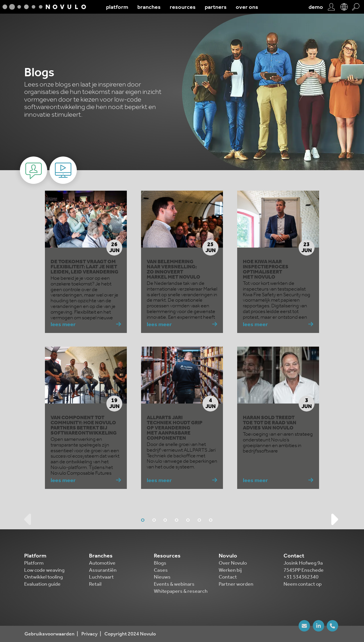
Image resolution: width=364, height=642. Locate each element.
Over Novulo (233, 563)
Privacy (89, 634)
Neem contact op (303, 584)
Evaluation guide (42, 584)
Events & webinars (174, 584)
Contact (228, 577)
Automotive (102, 563)
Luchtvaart (101, 577)
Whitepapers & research (181, 591)
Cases (161, 570)
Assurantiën (103, 570)
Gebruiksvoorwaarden (49, 634)
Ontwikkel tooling (44, 577)
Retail (95, 584)
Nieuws (162, 577)
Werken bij (230, 570)
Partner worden (236, 584)
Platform (34, 563)
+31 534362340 (301, 577)
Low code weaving (44, 570)
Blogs (160, 563)
